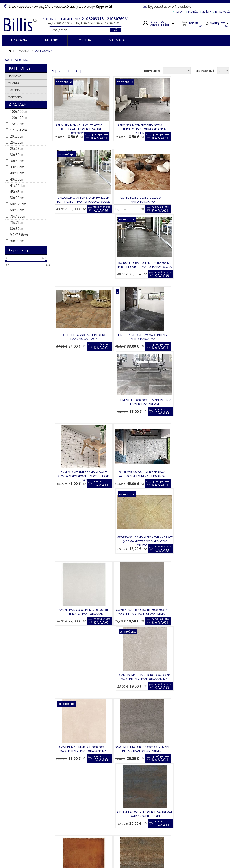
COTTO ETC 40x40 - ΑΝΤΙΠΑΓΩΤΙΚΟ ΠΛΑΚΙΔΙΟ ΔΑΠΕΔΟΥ (197, 207)
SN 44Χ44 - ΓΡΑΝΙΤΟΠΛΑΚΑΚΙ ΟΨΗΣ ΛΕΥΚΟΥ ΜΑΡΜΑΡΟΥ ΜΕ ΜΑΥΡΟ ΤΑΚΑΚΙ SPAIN (197, 288)
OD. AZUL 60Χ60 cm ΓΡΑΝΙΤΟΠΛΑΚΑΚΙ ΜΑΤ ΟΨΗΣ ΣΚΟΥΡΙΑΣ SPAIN (139, 524)
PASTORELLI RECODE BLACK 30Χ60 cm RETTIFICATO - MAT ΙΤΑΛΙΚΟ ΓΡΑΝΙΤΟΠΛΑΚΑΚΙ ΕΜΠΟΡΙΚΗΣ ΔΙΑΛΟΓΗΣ (141, 670)
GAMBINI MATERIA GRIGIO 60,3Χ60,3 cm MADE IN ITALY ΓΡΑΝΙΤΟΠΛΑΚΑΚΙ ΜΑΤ (139, 444)
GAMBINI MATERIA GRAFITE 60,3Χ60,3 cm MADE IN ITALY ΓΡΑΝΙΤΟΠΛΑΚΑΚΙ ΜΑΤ (80, 444)
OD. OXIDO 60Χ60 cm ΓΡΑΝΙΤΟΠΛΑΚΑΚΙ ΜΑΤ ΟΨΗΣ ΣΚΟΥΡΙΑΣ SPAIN (195, 596)
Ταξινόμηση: (152, 71)
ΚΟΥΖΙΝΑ (84, 40)
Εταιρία (193, 12)
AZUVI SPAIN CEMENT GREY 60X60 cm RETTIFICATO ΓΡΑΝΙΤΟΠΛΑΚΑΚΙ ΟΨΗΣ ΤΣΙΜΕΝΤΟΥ (139, 129)
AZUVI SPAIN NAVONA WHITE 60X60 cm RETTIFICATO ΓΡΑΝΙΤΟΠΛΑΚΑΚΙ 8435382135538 (80, 129)
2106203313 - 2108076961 (105, 19)
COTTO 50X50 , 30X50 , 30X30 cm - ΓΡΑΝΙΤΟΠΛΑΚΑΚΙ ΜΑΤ (80, 207)
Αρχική (179, 12)
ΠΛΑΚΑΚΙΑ (19, 40)
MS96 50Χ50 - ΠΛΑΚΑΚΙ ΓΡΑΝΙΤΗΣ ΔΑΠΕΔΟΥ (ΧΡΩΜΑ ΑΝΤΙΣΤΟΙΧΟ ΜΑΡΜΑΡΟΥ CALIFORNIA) (139, 367)
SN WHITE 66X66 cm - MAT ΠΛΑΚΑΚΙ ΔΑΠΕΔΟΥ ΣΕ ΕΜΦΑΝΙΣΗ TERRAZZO (83, 668)
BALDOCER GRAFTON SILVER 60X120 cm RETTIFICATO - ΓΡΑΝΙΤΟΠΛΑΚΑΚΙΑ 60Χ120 (197, 127)
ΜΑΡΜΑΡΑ (117, 40)
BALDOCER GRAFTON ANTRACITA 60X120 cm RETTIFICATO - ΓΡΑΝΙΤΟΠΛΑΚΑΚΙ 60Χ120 (139, 209)
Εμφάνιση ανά (205, 71)
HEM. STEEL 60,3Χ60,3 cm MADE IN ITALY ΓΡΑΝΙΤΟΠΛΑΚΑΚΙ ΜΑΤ (139, 286)
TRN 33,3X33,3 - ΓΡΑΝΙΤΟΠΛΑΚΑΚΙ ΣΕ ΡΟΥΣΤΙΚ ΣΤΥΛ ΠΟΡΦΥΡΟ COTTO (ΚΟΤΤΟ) (197, 524)
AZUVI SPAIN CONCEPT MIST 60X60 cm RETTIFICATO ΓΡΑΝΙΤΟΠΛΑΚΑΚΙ (197, 365)
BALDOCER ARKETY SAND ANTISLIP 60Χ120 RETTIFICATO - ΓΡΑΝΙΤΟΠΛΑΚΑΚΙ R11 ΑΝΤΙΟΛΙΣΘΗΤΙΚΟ (197, 670)
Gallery (206, 12)
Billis (18, 25)
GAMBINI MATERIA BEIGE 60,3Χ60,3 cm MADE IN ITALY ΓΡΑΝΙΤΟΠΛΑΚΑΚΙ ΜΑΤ (197, 444)
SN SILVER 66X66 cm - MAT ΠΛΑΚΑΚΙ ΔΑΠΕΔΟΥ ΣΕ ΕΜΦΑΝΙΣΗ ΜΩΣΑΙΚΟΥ (80, 365)
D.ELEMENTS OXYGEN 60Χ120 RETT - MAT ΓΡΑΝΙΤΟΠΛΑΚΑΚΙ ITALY (200, 740)
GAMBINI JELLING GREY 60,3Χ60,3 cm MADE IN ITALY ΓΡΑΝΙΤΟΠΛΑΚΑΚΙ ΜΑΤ (80, 524)
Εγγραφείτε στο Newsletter (171, 6)
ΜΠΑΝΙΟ (52, 40)
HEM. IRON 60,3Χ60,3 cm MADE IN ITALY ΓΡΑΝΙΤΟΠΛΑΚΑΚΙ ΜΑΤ (80, 286)
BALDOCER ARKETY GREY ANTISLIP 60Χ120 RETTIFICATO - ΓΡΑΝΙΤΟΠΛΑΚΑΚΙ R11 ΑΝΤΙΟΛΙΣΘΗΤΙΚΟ (83, 822)
